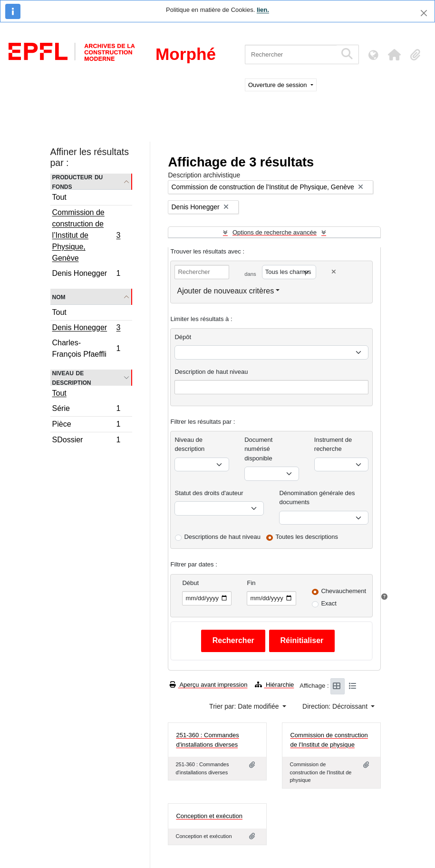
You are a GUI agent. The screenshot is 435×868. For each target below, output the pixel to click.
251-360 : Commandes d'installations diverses (207, 740)
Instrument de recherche (333, 444)
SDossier (86, 441)
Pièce (86, 425)
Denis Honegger (86, 274)
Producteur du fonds (78, 182)
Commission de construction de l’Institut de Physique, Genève (86, 235)
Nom (59, 297)
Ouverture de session (278, 85)
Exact (329, 603)
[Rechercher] (291, 54)
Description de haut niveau (211, 372)
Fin (251, 583)
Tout (59, 197)
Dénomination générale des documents (317, 498)
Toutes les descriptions (307, 537)
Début (190, 583)
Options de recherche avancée (275, 232)
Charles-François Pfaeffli (86, 348)
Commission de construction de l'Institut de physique (329, 740)
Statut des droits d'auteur (209, 493)
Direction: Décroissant (336, 706)
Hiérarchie (274, 685)
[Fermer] (424, 13)
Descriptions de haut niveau (222, 537)
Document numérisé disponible (258, 449)
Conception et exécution (209, 816)
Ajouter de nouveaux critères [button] (225, 291)
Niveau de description (72, 378)
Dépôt (183, 337)
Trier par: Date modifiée (245, 706)
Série (86, 410)
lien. (263, 10)
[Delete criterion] (334, 272)
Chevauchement (343, 591)
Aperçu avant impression (208, 685)
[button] (394, 55)
